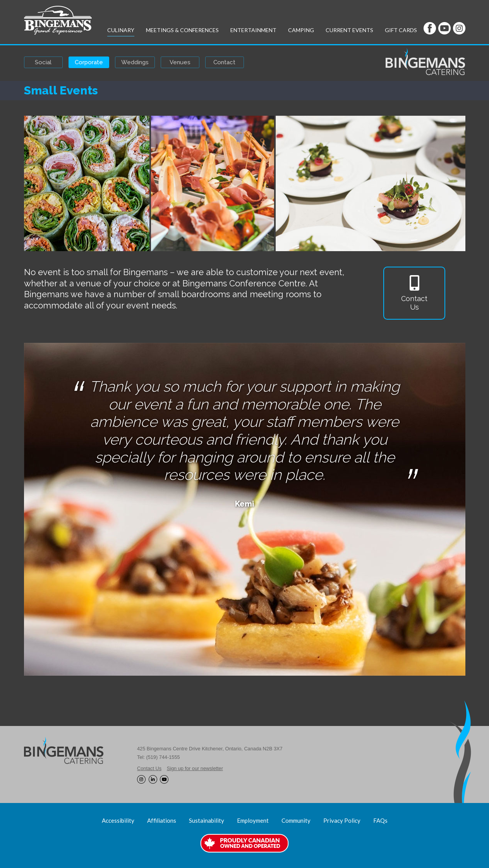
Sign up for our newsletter (195, 768)
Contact (224, 62)
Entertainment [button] (253, 30)
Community (296, 820)
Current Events (349, 30)
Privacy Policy (342, 820)
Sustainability (207, 820)
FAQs (380, 820)
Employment (253, 820)
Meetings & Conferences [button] (182, 30)
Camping (301, 30)
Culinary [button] (121, 30)
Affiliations (162, 820)
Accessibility (118, 820)
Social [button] (43, 62)
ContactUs (414, 293)
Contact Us (149, 768)
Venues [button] (180, 62)
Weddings (135, 62)
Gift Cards (401, 30)
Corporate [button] (89, 62)
